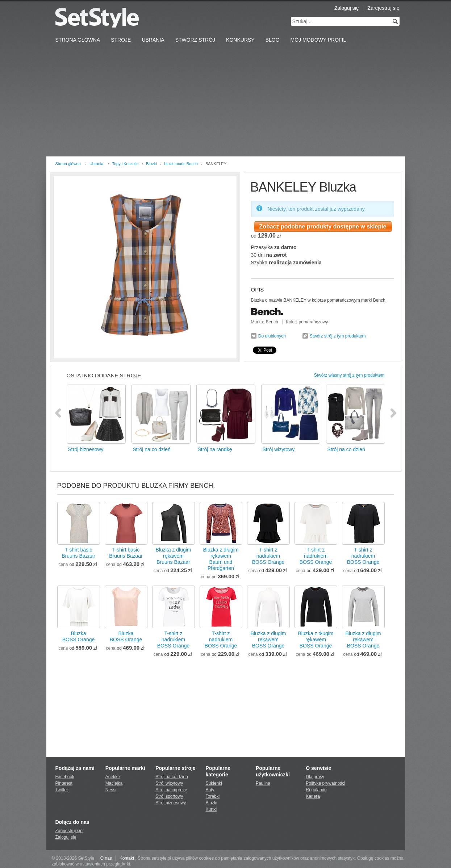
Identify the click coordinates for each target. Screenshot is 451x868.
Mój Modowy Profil (318, 40)
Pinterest (64, 783)
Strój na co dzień (172, 777)
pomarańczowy (314, 322)
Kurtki (211, 809)
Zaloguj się (347, 8)
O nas (106, 858)
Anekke (113, 777)
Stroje (121, 40)
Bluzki (151, 164)
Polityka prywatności (325, 783)
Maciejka (114, 783)
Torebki (213, 796)
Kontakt (127, 858)
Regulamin (316, 790)
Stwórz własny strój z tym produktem (349, 375)
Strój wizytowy (169, 783)
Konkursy (240, 40)
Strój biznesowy (171, 803)
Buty (210, 790)
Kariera (313, 796)
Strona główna (68, 164)
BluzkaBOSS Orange (79, 636)
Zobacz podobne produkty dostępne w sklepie (323, 227)
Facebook (65, 777)
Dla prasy (315, 777)
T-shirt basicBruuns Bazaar (78, 553)
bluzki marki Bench (181, 164)
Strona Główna (78, 40)
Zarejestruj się (384, 8)
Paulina (263, 783)
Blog (273, 40)
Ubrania (153, 40)
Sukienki (214, 783)
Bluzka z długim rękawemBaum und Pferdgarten (221, 559)
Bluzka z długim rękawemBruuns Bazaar (173, 556)
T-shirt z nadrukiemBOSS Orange (268, 556)
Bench (272, 322)
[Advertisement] (226, 102)
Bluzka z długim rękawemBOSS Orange (268, 640)
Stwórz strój (195, 40)
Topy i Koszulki (125, 164)
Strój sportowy (169, 796)
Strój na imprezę (171, 790)
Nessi (111, 790)
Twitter (62, 790)
